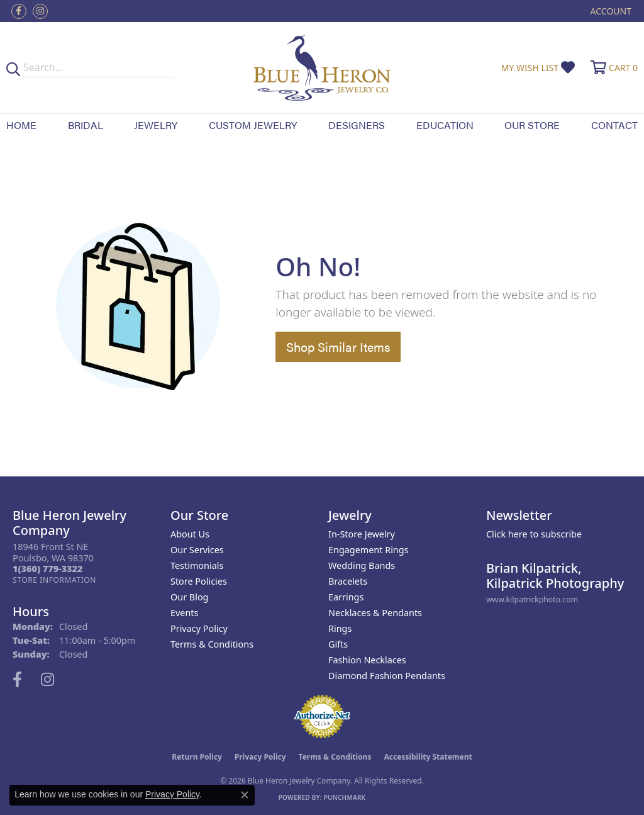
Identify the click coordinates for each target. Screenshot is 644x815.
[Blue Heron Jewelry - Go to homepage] (322, 68)
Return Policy (197, 757)
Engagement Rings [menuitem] (369, 550)
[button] (610, 11)
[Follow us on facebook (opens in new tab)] (19, 11)
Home (21, 125)
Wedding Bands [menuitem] (362, 565)
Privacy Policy (199, 628)
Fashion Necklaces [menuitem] (367, 660)
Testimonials (197, 565)
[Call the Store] (47, 569)
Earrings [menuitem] (346, 597)
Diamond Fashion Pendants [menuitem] (387, 676)
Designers (357, 125)
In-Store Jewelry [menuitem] (362, 534)
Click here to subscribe (534, 534)
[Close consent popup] (245, 795)
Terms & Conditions (212, 644)
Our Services (197, 550)
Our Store (532, 125)
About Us (190, 534)
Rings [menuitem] (340, 628)
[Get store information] (54, 580)
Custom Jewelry (253, 125)
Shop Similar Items (338, 346)
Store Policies (199, 581)
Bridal (86, 125)
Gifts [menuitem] (338, 644)
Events (184, 613)
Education (445, 125)
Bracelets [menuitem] (348, 581)
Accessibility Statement (428, 757)
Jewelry (156, 125)
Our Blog (189, 597)
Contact (614, 125)
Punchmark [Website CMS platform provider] (345, 797)
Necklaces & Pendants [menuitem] (375, 613)
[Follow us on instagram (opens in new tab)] (40, 11)
